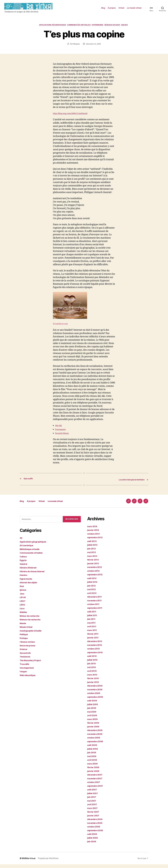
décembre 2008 (96, 734)
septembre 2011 (96, 612)
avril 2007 (93, 808)
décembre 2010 (96, 645)
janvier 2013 (94, 567)
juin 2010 (92, 667)
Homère (24, 579)
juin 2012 (92, 589)
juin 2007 (92, 801)
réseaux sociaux (116, 29)
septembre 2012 (96, 578)
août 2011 (92, 615)
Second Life (26, 657)
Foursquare (61, 433)
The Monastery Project (32, 664)
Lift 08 (23, 601)
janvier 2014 (94, 534)
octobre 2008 (95, 741)
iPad (22, 590)
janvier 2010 (94, 686)
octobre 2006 (95, 830)
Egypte (24, 564)
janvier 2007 (94, 819)
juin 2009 (92, 712)
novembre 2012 (96, 571)
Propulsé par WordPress (49, 862)
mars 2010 (93, 678)
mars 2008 (93, 767)
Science (24, 653)
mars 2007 (93, 812)
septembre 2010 (96, 656)
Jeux (22, 597)
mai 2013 (92, 556)
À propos (112, 10)
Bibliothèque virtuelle (31, 553)
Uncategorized (28, 671)
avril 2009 (93, 719)
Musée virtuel (27, 631)
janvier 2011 (94, 641)
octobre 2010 (94, 652)
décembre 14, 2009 (93, 48)
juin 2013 (92, 552)
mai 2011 (92, 626)
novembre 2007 (96, 782)
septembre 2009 (96, 701)
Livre (22, 612)
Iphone (23, 593)
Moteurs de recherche (32, 623)
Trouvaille (25, 668)
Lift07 (23, 605)
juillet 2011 (93, 619)
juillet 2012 (93, 586)
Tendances (26, 660)
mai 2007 (92, 804)
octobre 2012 (94, 574)
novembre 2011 (95, 604)
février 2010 (94, 682)
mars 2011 (93, 634)
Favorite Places (63, 437)
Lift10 (23, 608)
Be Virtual (32, 862)
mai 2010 (92, 671)
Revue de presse (29, 649)
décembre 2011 (96, 600)
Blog (103, 10)
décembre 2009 (96, 689)
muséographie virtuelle (32, 634)
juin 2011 (92, 623)
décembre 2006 (96, 823)
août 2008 (93, 749)
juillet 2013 (93, 548)
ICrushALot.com (70, 312)
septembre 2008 (96, 745)
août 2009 (93, 704)
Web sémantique (29, 679)
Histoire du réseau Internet (34, 575)
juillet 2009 (93, 708)
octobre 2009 (95, 697)
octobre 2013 (94, 537)
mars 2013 (93, 560)
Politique (25, 638)
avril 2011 (92, 630)
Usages (130, 29)
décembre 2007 (96, 778)
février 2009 (94, 726)
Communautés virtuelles (78, 29)
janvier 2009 (94, 730)
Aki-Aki (59, 429)
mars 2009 (93, 723)
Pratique (24, 642)
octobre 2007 (94, 786)
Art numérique (28, 549)
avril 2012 (92, 597)
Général (24, 568)
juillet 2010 (93, 663)
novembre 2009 (96, 693)
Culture (24, 560)
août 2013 (93, 545)
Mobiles (24, 616)
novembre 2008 (96, 738)
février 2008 (94, 771)
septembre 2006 (96, 834)
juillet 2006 (93, 841)
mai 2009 (92, 715)
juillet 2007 (93, 797)
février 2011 (94, 637)
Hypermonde (99, 29)
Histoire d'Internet (29, 571)
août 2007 (93, 793)
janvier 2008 (94, 775)
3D (21, 542)
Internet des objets (30, 586)
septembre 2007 (96, 789)
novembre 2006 (96, 827)
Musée (23, 627)
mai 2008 (92, 760)
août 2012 (93, 582)
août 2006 (93, 838)
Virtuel (121, 10)
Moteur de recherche (31, 619)
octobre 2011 (94, 608)
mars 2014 (93, 530)
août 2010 (93, 660)
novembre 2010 (96, 649)
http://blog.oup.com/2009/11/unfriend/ (73, 117)
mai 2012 (92, 593)
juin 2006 (92, 845)
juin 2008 (92, 756)
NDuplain (76, 48)
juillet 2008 (93, 752)
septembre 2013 (96, 541)
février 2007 (94, 815)
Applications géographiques (49, 29)
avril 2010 (93, 675)
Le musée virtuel (134, 10)
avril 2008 (93, 763)
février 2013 (94, 563)
